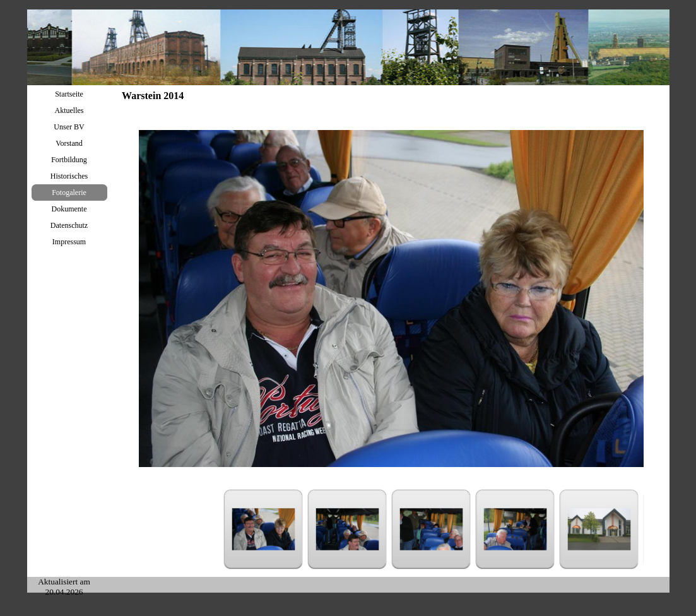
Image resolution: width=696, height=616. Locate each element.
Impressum (69, 242)
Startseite (69, 94)
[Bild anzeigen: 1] (263, 529)
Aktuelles (69, 110)
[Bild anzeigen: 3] (431, 529)
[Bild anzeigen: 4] (515, 529)
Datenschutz (69, 225)
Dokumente (69, 209)
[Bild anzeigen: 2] (347, 529)
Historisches (69, 176)
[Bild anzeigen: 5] (599, 529)
